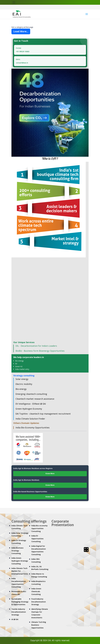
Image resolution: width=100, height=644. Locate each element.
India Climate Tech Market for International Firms (20, 571)
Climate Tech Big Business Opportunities (39, 625)
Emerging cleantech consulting (31, 394)
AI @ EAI (15, 619)
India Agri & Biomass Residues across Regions (33, 468)
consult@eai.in (22, 63)
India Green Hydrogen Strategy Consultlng (20, 561)
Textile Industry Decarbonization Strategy (19, 612)
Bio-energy (19, 361)
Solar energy (22, 379)
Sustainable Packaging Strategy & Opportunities (20, 602)
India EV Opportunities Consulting (37, 539)
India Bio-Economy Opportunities (33, 428)
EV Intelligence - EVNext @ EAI (31, 404)
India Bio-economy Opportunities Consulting (39, 528)
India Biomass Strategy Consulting (17, 551)
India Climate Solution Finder (30, 419)
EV (16, 364)
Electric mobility (24, 384)
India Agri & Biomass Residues (26, 480)
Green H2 (19, 366)
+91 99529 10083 (23, 51)
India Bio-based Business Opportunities (30, 491)
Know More (50, 474)
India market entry (22, 369)
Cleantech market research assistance (35, 399)
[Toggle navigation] (14, 2)
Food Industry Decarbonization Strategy (39, 602)
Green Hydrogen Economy (29, 409)
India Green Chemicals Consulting (36, 591)
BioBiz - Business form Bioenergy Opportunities (40, 351)
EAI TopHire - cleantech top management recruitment (43, 414)
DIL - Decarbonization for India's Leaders (36, 346)
